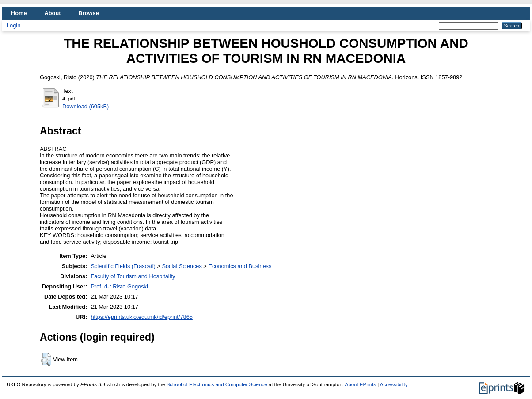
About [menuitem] (53, 13)
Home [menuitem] (19, 13)
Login (13, 25)
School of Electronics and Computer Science (217, 384)
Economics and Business (240, 266)
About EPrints (361, 384)
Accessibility (394, 384)
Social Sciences (182, 266)
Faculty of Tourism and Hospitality (133, 276)
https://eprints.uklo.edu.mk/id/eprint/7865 (141, 317)
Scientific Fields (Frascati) (123, 266)
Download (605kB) (85, 106)
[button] (46, 360)
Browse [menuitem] (89, 13)
